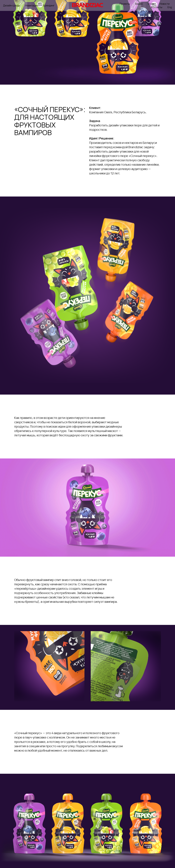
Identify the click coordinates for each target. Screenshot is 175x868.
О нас (151, 4)
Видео (139, 4)
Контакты (157, 7)
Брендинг (49, 5)
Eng (170, 7)
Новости (165, 4)
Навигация (32, 5)
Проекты (125, 4)
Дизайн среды (12, 5)
